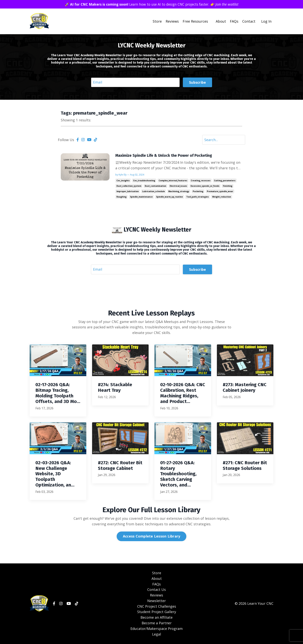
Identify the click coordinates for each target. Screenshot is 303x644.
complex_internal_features (173, 181)
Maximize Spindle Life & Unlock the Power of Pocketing (164, 156)
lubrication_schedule (154, 192)
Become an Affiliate (157, 618)
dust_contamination (155, 186)
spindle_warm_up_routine (169, 197)
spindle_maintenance (141, 197)
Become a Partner (157, 623)
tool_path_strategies (198, 197)
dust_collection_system (129, 186)
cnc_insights (123, 181)
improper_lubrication (128, 192)
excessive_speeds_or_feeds (205, 186)
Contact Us (157, 590)
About (221, 21)
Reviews (172, 21)
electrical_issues (178, 186)
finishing (228, 186)
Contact (249, 21)
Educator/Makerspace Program (157, 629)
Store (157, 21)
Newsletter (157, 601)
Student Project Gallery (157, 612)
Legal (157, 634)
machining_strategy (179, 192)
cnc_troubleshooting (144, 181)
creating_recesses (201, 181)
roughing (122, 197)
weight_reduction (222, 197)
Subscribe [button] (197, 82)
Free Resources (195, 21)
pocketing (198, 192)
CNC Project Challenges (157, 607)
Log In (266, 21)
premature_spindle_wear (220, 192)
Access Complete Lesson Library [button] (152, 537)
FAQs (234, 21)
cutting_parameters (225, 181)
